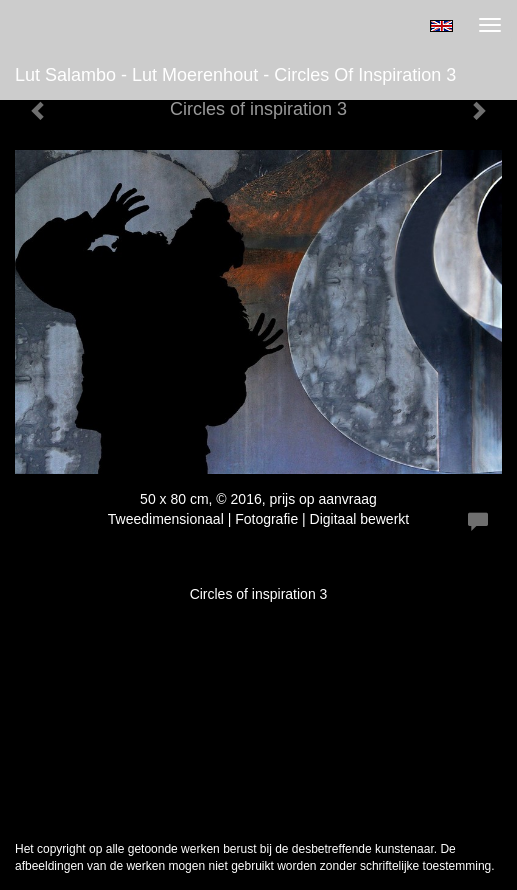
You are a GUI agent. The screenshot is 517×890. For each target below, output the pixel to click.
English (441, 26)
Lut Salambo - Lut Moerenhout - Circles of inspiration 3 (235, 75)
